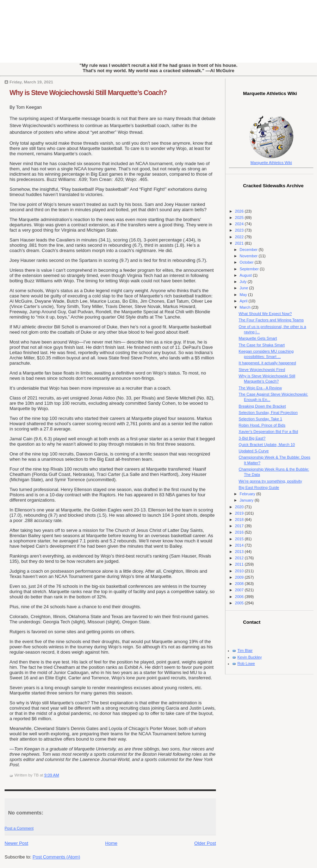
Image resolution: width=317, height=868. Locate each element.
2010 (240, 571)
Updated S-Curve (254, 451)
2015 (240, 539)
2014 (240, 545)
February (248, 494)
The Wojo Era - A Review (260, 388)
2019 (240, 513)
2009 (240, 577)
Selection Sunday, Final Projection (268, 413)
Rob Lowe (246, 663)
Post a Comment (19, 828)
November (249, 256)
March (245, 307)
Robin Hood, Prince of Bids (262, 425)
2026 (240, 211)
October (247, 262)
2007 (240, 590)
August (246, 275)
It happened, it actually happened (268, 363)
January (247, 500)
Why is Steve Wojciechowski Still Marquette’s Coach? (88, 93)
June (244, 288)
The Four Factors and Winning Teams (271, 320)
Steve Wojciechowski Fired (262, 370)
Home (111, 843)
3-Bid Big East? (252, 438)
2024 (240, 224)
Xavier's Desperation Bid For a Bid (269, 432)
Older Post (205, 843)
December (249, 250)
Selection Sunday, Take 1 (261, 419)
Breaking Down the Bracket (262, 406)
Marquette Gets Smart (258, 338)
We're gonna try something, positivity (271, 481)
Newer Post (16, 843)
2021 (240, 243)
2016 (240, 532)
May (244, 295)
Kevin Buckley (250, 657)
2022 (240, 237)
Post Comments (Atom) (57, 857)
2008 (240, 584)
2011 (240, 564)
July (244, 282)
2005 (240, 603)
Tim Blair (245, 650)
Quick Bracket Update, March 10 (267, 445)
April (244, 301)
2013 (240, 552)
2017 (240, 526)
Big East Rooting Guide (259, 488)
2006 (240, 597)
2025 (240, 218)
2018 (240, 520)
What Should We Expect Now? (265, 314)
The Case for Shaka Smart (262, 345)
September (250, 269)
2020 (240, 507)
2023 (240, 230)
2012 (240, 558)
